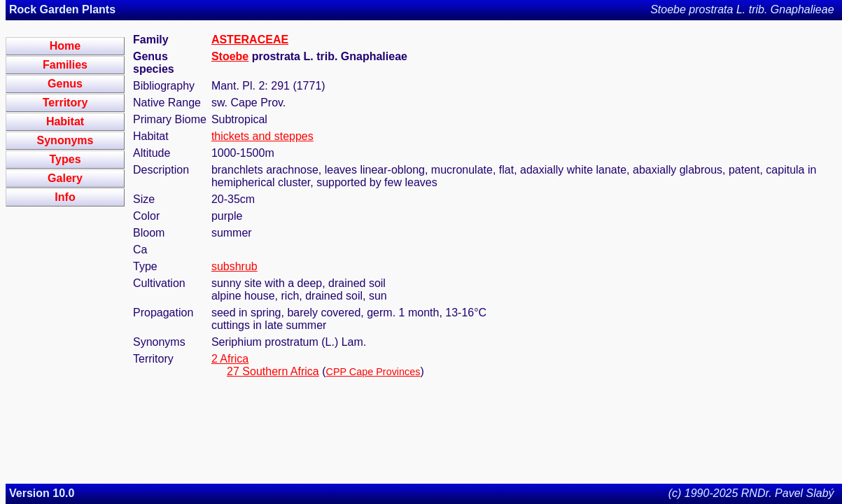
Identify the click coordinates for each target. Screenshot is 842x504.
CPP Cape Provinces (373, 372)
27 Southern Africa (273, 371)
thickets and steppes (262, 136)
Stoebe (230, 56)
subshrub (234, 266)
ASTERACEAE (250, 40)
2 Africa (230, 359)
